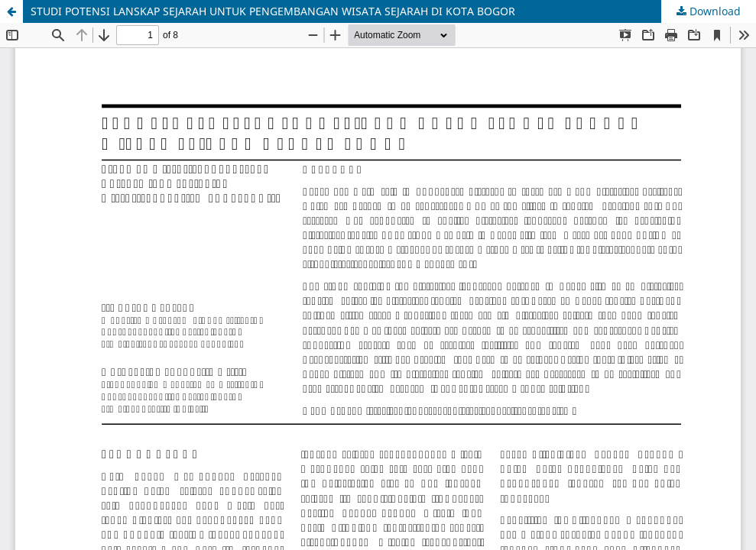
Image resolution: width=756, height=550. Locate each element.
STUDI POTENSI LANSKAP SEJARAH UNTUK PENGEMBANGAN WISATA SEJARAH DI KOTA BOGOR (273, 11)
